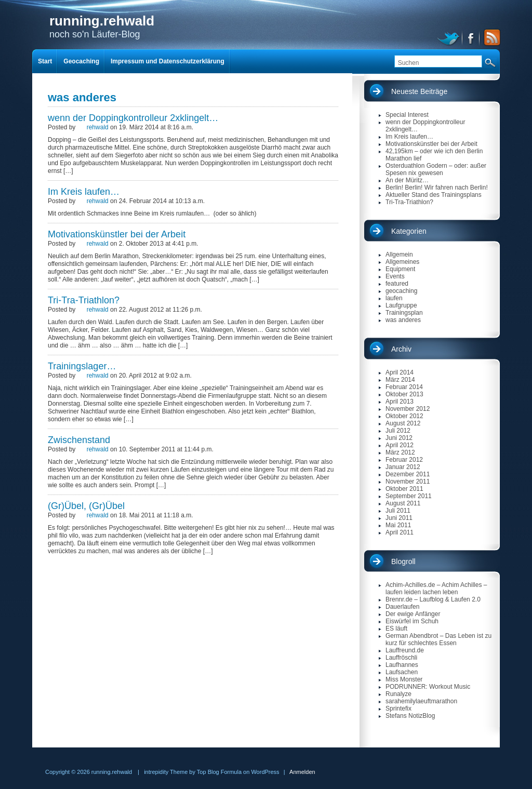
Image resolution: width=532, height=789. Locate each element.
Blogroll (403, 561)
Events (395, 276)
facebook (471, 37)
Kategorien (409, 231)
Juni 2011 (399, 518)
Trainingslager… (82, 366)
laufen (394, 298)
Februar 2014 (404, 387)
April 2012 (400, 445)
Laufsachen (402, 672)
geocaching (401, 291)
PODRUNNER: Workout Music (428, 687)
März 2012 (400, 452)
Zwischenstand (79, 440)
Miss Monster (404, 679)
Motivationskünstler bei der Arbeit (117, 234)
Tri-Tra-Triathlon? (84, 300)
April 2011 (400, 532)
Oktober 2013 (404, 394)
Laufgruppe (401, 305)
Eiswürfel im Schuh (412, 621)
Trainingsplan (404, 313)
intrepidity (156, 772)
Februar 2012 (404, 460)
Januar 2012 (403, 467)
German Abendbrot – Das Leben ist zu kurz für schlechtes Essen (438, 639)
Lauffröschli (401, 658)
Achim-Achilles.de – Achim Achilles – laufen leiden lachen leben (436, 589)
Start (45, 61)
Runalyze (398, 694)
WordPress (265, 772)
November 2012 (408, 409)
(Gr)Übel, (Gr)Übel (86, 506)
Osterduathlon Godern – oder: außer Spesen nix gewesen (436, 169)
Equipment (400, 269)
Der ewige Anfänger (413, 614)
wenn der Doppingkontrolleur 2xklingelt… (133, 118)
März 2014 (400, 380)
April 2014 (400, 372)
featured (397, 284)
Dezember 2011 (408, 474)
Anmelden (302, 772)
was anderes (403, 320)
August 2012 (403, 423)
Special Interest (407, 115)
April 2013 (400, 402)
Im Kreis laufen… (84, 192)
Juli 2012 (398, 431)
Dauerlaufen (402, 607)
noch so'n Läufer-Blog (102, 26)
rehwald (98, 127)
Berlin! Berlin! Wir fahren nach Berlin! (437, 188)
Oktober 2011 (404, 489)
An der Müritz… (407, 180)
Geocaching (81, 61)
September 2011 (409, 496)
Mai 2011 (398, 525)
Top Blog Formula (219, 772)
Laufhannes (402, 665)
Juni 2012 (399, 438)
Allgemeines (402, 262)
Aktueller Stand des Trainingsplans (434, 195)
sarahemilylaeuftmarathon (421, 701)
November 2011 (408, 482)
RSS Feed (490, 37)
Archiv (401, 349)
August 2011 (403, 503)
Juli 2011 (398, 511)
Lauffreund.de (405, 650)
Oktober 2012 (404, 416)
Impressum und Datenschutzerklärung (168, 61)
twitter (450, 37)
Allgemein (399, 255)
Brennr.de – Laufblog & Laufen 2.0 (433, 599)
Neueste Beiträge (419, 91)
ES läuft (396, 628)
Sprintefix (398, 708)
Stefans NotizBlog (410, 716)
